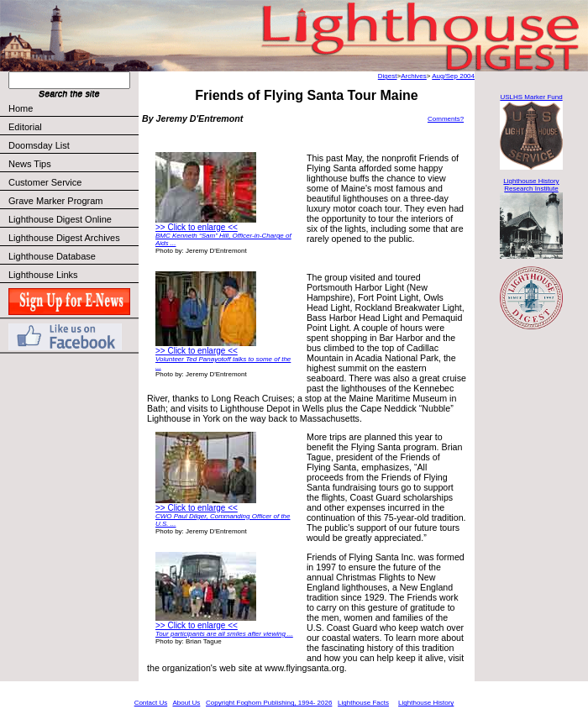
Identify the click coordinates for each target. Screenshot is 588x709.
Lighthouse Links (43, 275)
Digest (388, 76)
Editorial (73, 127)
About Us (186, 703)
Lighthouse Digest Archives (64, 238)
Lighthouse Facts (363, 703)
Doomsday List (39, 145)
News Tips (30, 164)
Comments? (446, 119)
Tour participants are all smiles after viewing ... (224, 634)
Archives (414, 76)
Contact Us (151, 703)
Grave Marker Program (55, 201)
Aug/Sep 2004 (453, 76)
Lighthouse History (426, 703)
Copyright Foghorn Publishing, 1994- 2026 (269, 703)
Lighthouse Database (52, 256)
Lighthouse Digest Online (60, 219)
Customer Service (73, 182)
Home (21, 108)
